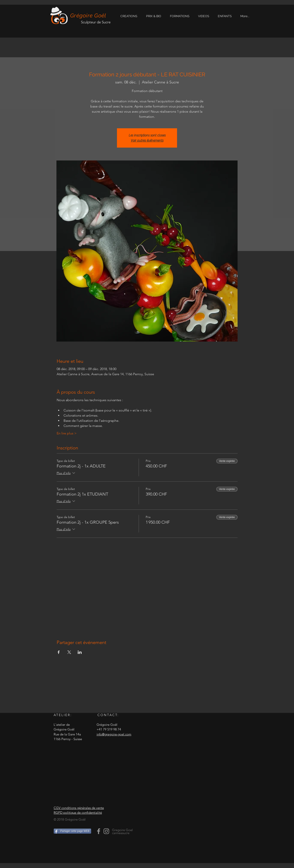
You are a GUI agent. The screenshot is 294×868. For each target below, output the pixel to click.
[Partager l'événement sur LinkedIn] (80, 652)
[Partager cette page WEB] (72, 831)
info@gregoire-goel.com (114, 734)
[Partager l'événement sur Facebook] (59, 652)
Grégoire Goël (88, 15)
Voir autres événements (147, 141)
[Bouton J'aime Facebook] (80, 847)
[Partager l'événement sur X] (69, 652)
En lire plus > (67, 433)
